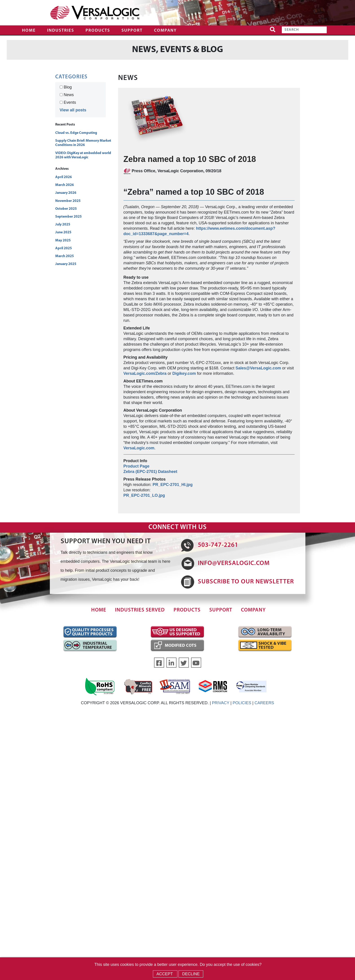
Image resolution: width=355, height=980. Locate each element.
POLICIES (242, 703)
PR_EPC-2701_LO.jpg (144, 495)
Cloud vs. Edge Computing (76, 133)
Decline (191, 974)
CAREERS (264, 703)
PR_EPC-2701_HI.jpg (173, 485)
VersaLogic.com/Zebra (145, 373)
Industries (61, 31)
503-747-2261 (218, 545)
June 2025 (63, 232)
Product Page (137, 466)
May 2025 (63, 241)
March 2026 (65, 185)
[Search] (304, 30)
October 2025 (66, 209)
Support (132, 31)
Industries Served (140, 610)
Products (98, 31)
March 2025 (65, 256)
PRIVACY (221, 703)
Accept (165, 974)
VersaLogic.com (139, 448)
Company (165, 31)
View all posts (73, 110)
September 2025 (68, 217)
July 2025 (63, 225)
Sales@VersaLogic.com (258, 368)
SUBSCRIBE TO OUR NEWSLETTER (246, 582)
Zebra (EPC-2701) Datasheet (150, 472)
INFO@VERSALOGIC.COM (234, 563)
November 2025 (68, 201)
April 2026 (64, 177)
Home (29, 31)
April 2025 (64, 248)
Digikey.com (184, 373)
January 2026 (66, 193)
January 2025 (66, 264)
